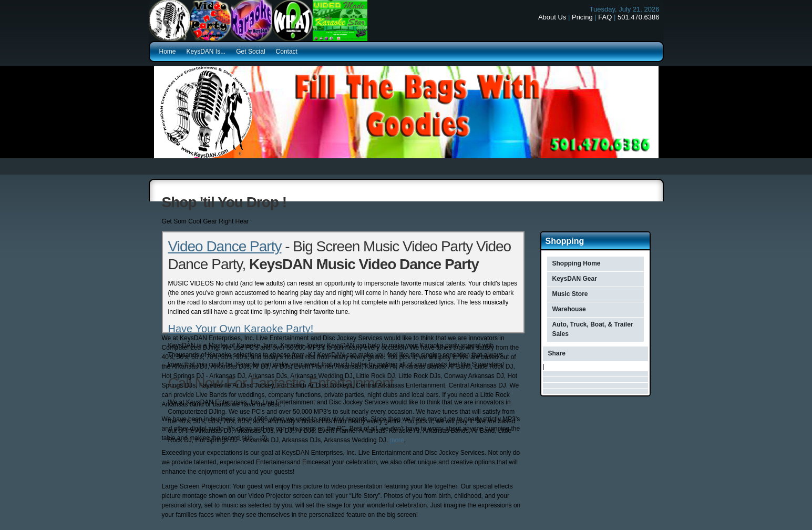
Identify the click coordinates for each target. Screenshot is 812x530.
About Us (552, 17)
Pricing (582, 17)
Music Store (570, 294)
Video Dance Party (225, 246)
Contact (287, 52)
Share (557, 353)
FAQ (605, 17)
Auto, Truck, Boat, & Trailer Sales (593, 329)
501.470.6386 (639, 17)
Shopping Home (577, 263)
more (397, 440)
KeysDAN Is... (206, 52)
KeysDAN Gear (575, 279)
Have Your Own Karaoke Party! (241, 329)
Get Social (250, 52)
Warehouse (569, 309)
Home (168, 52)
